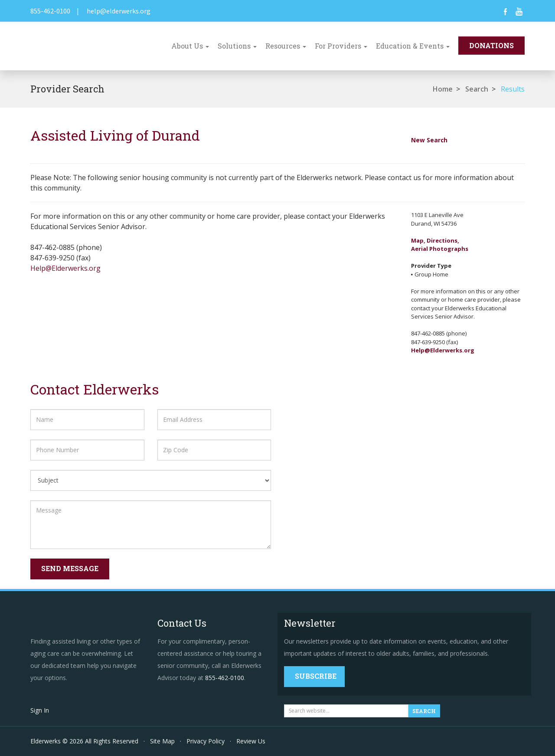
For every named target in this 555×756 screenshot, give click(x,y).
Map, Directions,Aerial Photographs (440, 245)
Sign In (40, 710)
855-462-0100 (50, 11)
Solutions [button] (237, 46)
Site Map (162, 741)
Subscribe (316, 676)
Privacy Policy (206, 741)
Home (443, 89)
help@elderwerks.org (119, 11)
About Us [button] (190, 46)
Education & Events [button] (413, 46)
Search (477, 89)
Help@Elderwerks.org (65, 268)
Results (513, 89)
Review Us (251, 741)
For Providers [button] (341, 46)
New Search (429, 140)
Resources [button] (286, 46)
